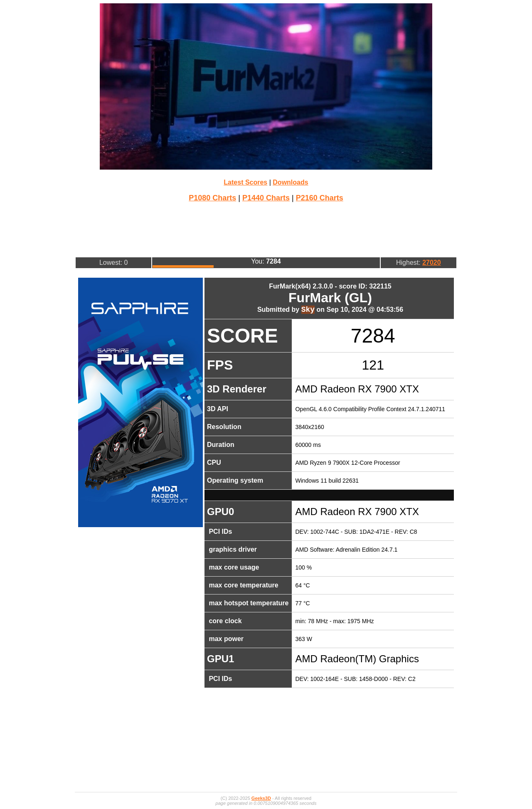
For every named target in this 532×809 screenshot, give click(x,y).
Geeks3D (261, 798)
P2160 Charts (320, 198)
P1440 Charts (266, 198)
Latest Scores (245, 182)
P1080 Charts (212, 198)
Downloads (290, 182)
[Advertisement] (266, 229)
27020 (432, 263)
